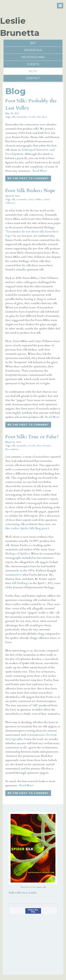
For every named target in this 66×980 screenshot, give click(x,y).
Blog (33, 71)
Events (33, 64)
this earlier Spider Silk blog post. (27, 528)
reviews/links (33, 57)
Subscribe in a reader (23, 893)
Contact (33, 78)
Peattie (47, 446)
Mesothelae (12, 449)
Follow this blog (33, 911)
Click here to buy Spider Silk (33, 887)
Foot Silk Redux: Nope (30, 191)
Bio (33, 43)
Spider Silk (33, 50)
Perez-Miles (36, 199)
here (47, 133)
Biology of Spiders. (18, 554)
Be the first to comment (28, 178)
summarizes (13, 575)
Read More (40, 171)
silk (13, 117)
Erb (39, 117)
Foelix (32, 117)
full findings (20, 583)
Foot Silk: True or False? (32, 437)
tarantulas (22, 117)
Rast (45, 117)
